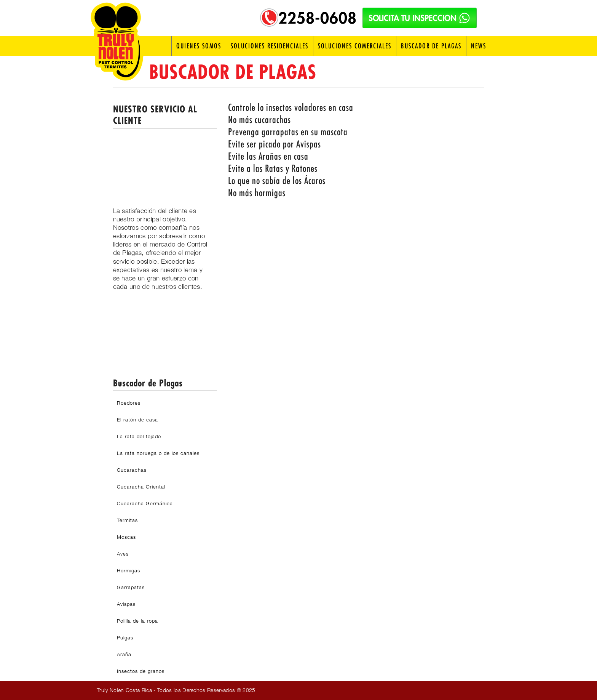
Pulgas (125, 638)
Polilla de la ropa (137, 621)
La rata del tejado (139, 436)
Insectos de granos (141, 671)
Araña (124, 654)
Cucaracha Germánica (145, 503)
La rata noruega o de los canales (158, 453)
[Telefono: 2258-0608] (269, 18)
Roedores (129, 403)
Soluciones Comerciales (355, 46)
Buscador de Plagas (431, 46)
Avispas (126, 604)
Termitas (127, 520)
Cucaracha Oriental (141, 487)
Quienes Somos (199, 46)
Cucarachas (132, 470)
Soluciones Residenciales (270, 46)
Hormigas (128, 570)
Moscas (126, 537)
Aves (123, 554)
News (479, 46)
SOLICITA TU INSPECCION (420, 18)
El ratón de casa (137, 420)
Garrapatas (131, 587)
